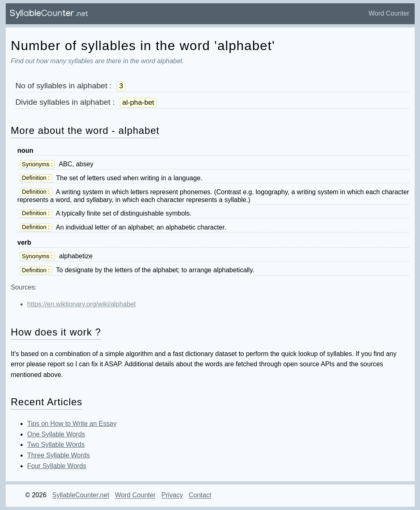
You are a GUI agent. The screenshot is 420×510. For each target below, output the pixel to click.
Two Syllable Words (56, 445)
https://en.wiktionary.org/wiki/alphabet (81, 304)
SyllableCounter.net (81, 495)
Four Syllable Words (57, 466)
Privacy (172, 495)
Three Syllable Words (58, 455)
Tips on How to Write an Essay (72, 424)
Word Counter (389, 13)
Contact (200, 495)
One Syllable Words (56, 434)
